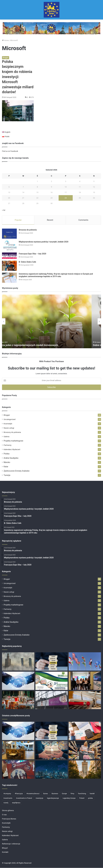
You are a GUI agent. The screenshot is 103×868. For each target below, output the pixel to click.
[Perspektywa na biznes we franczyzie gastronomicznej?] (18, 700)
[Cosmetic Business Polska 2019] (52, 700)
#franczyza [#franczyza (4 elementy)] (19, 794)
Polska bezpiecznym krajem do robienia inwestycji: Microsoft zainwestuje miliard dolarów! (18, 77)
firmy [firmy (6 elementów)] (72, 794)
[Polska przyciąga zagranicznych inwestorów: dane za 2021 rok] (85, 731)
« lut (4, 210)
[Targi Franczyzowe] (85, 770)
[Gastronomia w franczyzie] (18, 750)
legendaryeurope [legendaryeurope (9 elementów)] (53, 798)
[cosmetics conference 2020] (52, 681)
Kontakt (5, 852)
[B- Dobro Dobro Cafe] (9, 266)
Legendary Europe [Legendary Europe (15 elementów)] (69, 798)
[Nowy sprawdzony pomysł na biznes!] (85, 700)
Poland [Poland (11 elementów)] (82, 798)
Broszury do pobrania (28, 230)
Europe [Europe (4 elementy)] (64, 794)
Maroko (7, 462)
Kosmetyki (8, 424)
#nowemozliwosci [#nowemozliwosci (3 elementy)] (33, 794)
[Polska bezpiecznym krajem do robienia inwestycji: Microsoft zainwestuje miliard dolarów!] (18, 111)
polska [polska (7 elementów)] (90, 798)
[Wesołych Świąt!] (52, 750)
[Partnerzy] (18, 681)
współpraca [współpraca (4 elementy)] (16, 803)
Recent (50, 220)
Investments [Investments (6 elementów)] (8, 798)
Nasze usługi (9, 428)
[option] (51, 322)
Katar (6, 467)
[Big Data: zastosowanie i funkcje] (52, 770)
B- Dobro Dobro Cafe (27, 262)
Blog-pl (5, 848)
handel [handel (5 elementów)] (92, 794)
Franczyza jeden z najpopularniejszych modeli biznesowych (35, 345)
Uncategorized (10, 419)
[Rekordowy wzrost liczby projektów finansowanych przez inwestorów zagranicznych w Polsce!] (18, 662)
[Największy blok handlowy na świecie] (85, 662)
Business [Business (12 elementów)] (55, 794)
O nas (4, 815)
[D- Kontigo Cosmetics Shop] (85, 681)
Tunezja (7, 475)
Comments (83, 220)
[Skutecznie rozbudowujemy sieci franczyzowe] (52, 662)
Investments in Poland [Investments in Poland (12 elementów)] (24, 798)
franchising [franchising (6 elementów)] (82, 794)
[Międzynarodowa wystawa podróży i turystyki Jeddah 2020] (9, 246)
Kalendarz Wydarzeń (12, 450)
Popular (18, 220)
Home (5, 40)
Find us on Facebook (10, 151)
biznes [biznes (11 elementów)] (46, 794)
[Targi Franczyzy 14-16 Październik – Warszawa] (18, 770)
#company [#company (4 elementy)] (7, 794)
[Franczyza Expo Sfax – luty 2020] (9, 256)
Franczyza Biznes (9, 819)
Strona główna (8, 811)
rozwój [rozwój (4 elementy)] (6, 803)
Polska (7, 454)
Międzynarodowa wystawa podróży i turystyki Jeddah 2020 (44, 242)
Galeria (7, 437)
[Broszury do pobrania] (9, 234)
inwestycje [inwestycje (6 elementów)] (39, 798)
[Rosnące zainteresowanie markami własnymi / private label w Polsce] (85, 750)
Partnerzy (8, 445)
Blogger (6, 58)
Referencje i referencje (11, 844)
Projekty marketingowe (13, 441)
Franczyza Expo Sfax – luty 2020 (32, 254)
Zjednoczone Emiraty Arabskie (17, 471)
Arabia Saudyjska (11, 458)
